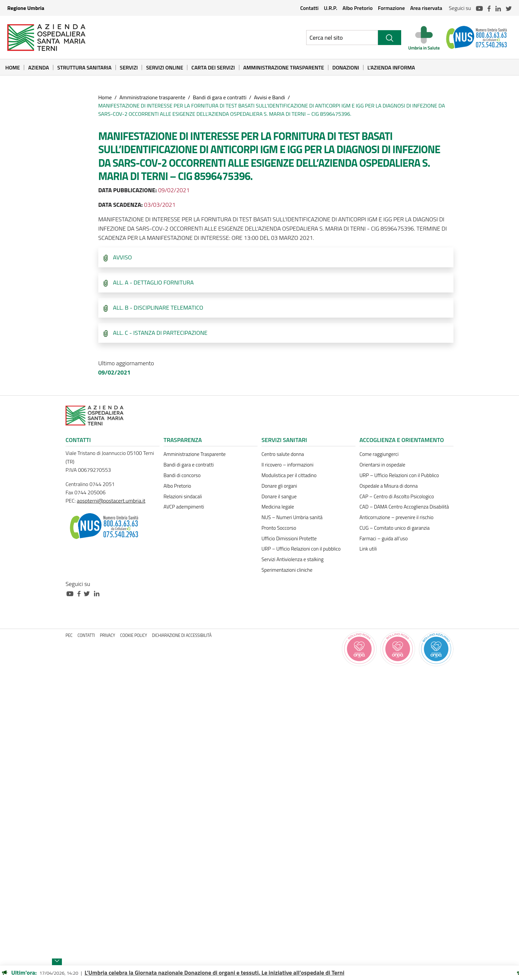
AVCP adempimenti (184, 507)
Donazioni (346, 67)
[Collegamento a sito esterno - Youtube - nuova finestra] (71, 593)
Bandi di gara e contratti (219, 97)
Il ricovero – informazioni (287, 465)
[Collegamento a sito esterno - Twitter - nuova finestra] (88, 593)
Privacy (108, 635)
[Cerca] (390, 38)
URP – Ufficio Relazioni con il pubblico (301, 549)
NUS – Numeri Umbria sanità (292, 517)
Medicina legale (278, 507)
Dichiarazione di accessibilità (182, 635)
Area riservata (426, 8)
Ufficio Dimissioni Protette (289, 538)
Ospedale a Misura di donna (389, 486)
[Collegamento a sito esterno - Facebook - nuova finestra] (81, 593)
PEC (69, 635)
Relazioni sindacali (183, 496)
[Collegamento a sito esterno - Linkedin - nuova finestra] (98, 593)
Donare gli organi (279, 486)
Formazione (391, 8)
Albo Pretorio (358, 8)
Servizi (129, 67)
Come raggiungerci (379, 454)
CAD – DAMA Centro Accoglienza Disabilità (404, 507)
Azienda (39, 67)
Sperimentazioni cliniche (287, 570)
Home (13, 67)
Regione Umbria (26, 8)
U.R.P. (330, 8)
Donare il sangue (279, 496)
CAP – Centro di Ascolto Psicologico (397, 496)
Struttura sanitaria (84, 67)
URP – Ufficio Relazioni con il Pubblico (399, 475)
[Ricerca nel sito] (342, 38)
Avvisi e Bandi (269, 97)
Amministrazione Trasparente (284, 67)
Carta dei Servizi (213, 67)
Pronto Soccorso (279, 528)
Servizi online (165, 67)
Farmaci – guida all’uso (384, 538)
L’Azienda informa (391, 67)
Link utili (368, 549)
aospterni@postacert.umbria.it (111, 501)
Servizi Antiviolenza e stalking (292, 559)
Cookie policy (134, 635)
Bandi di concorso (182, 475)
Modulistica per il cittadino (289, 475)
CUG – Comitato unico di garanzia (395, 528)
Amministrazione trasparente (152, 97)
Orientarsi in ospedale (382, 465)
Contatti (309, 8)
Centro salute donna (283, 454)
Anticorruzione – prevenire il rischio (397, 517)
